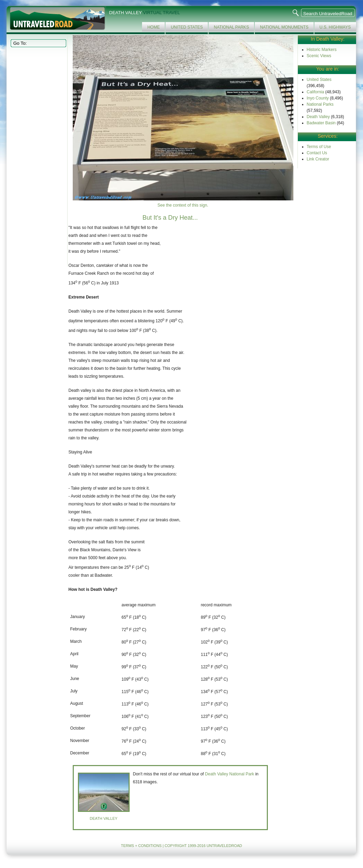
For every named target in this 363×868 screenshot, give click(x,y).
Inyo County (318, 98)
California (316, 92)
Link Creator (318, 159)
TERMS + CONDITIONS (141, 846)
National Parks (231, 27)
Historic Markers (322, 50)
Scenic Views (319, 56)
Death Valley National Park (230, 774)
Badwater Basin (321, 123)
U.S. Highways (335, 27)
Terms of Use (319, 147)
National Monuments (284, 27)
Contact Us (317, 153)
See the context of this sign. (183, 205)
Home (153, 27)
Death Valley (318, 117)
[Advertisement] (38, 156)
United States (187, 27)
